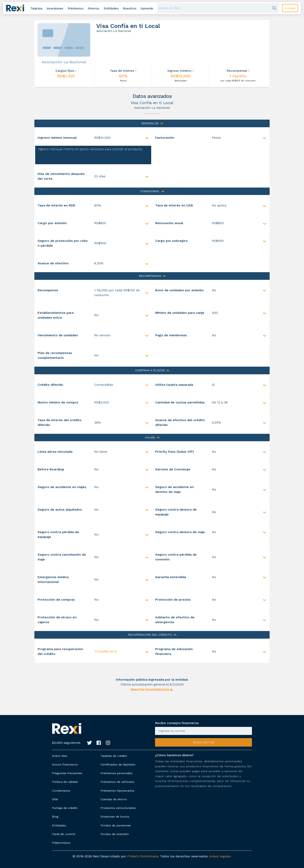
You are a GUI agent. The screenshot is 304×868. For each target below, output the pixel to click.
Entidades (59, 825)
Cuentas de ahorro (114, 799)
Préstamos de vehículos (117, 782)
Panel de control (64, 834)
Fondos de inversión (115, 834)
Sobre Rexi (60, 756)
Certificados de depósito (118, 764)
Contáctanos (61, 791)
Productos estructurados (118, 808)
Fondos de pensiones (116, 825)
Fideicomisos (61, 843)
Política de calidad (65, 782)
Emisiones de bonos (115, 817)
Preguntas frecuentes (67, 773)
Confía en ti (105, 651)
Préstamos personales (117, 773)
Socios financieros (65, 764)
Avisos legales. (220, 856)
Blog (55, 817)
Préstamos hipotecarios (117, 791)
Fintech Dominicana (143, 856)
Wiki (55, 799)
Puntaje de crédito (65, 808)
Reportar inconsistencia (150, 689)
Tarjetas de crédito (114, 756)
